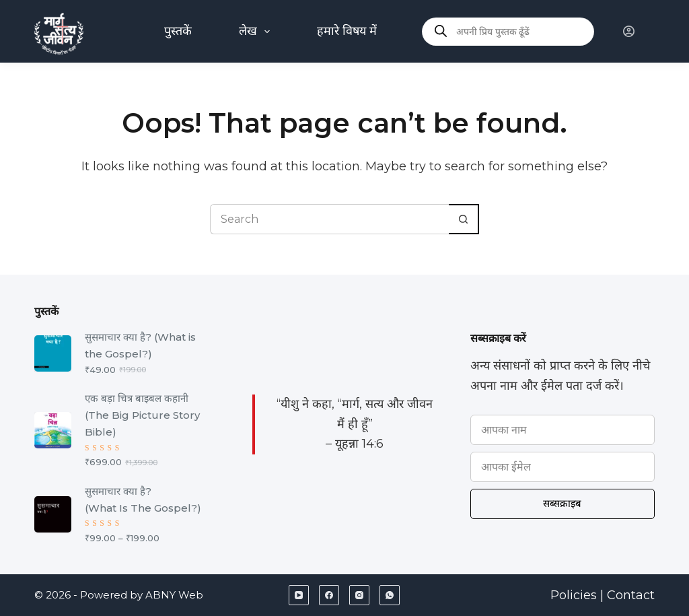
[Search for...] (329, 219)
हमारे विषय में (347, 31)
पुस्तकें (178, 31)
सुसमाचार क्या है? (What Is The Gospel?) (143, 500)
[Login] (629, 31)
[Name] (563, 430)
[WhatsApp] (390, 595)
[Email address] (563, 467)
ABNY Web (174, 595)
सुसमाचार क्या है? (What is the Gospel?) (140, 345)
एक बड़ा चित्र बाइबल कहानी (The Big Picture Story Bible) (142, 415)
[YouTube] (299, 595)
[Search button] (464, 219)
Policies (574, 595)
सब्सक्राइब (562, 503)
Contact (631, 595)
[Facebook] (329, 595)
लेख (257, 32)
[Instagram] (359, 595)
